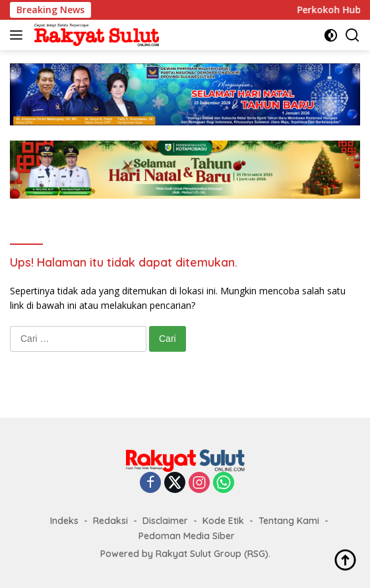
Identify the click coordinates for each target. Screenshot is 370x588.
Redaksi (110, 521)
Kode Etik (223, 521)
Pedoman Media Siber (187, 536)
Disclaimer (165, 521)
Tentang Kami (289, 521)
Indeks (64, 521)
